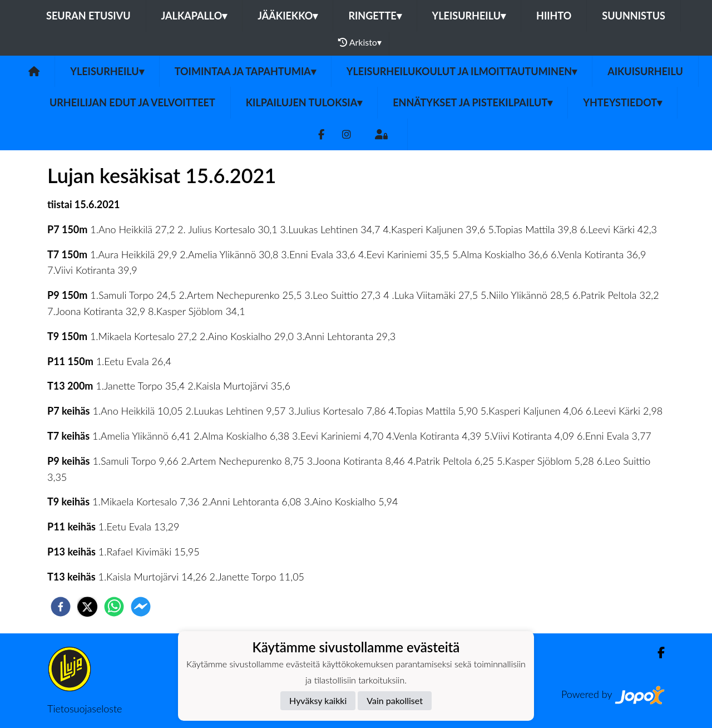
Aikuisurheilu (645, 71)
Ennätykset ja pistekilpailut (473, 102)
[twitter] (87, 607)
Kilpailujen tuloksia (304, 102)
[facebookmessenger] (141, 607)
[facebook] (61, 607)
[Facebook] (321, 134)
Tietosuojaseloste (85, 709)
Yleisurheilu (469, 16)
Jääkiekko (288, 16)
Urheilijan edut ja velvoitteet (132, 102)
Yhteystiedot (622, 102)
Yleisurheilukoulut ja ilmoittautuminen (462, 71)
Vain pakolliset (395, 700)
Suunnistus (634, 16)
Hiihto (554, 16)
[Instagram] (347, 134)
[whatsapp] (114, 607)
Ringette (375, 16)
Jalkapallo (194, 16)
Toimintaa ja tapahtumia (245, 71)
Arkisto (360, 42)
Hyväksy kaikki (318, 700)
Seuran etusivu (88, 16)
